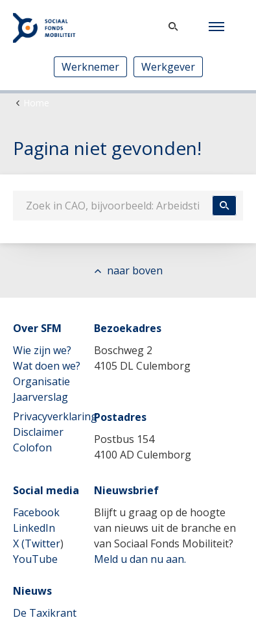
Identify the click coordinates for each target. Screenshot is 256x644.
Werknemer (90, 67)
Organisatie (41, 381)
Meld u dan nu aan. (140, 559)
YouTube (35, 559)
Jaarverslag (41, 397)
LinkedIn (34, 528)
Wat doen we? (47, 366)
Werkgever (168, 67)
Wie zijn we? (42, 350)
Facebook (36, 512)
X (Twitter (37, 543)
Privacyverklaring (55, 416)
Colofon (32, 447)
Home (36, 103)
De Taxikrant (45, 613)
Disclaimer (38, 432)
